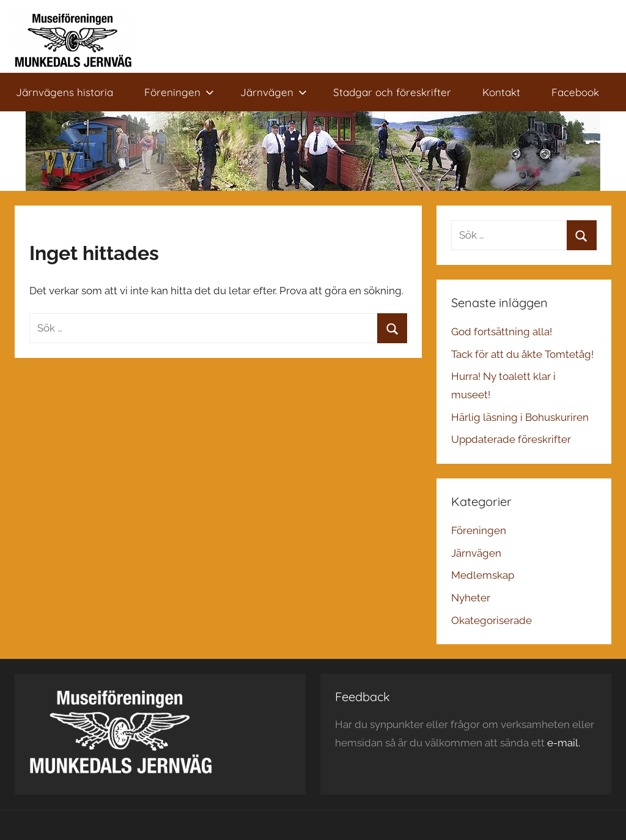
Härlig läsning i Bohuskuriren (520, 417)
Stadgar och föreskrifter (392, 92)
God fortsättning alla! (502, 332)
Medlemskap (483, 575)
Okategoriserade (492, 620)
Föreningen (179, 92)
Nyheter (471, 598)
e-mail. (564, 743)
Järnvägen (274, 92)
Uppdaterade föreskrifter (511, 439)
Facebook (575, 92)
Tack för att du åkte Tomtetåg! (522, 354)
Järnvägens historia (64, 92)
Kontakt (501, 92)
